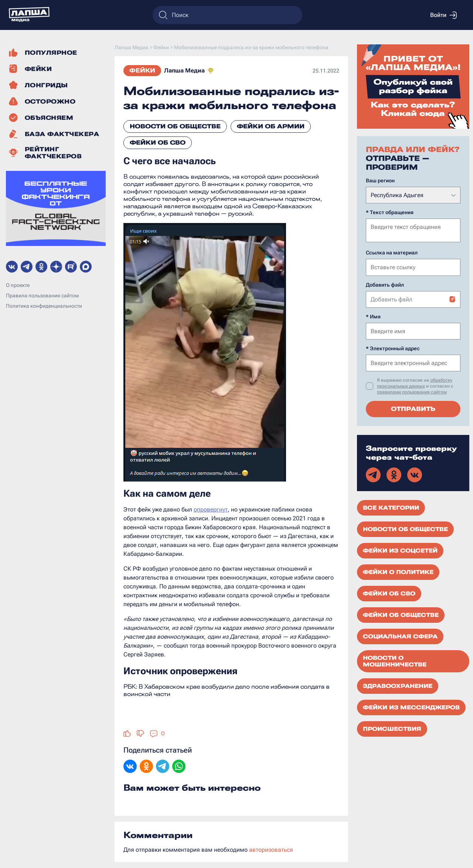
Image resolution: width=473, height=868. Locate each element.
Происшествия (392, 728)
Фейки (142, 70)
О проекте (18, 285)
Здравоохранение (398, 685)
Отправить (413, 408)
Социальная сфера (400, 636)
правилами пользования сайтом (412, 391)
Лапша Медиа (184, 70)
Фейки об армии (271, 126)
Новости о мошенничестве (395, 661)
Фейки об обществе (401, 614)
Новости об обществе (175, 126)
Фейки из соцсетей (400, 550)
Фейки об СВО (158, 143)
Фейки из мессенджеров (411, 707)
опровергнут (211, 509)
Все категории (391, 507)
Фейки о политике (398, 571)
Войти (443, 15)
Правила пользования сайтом (42, 295)
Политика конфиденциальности (44, 306)
